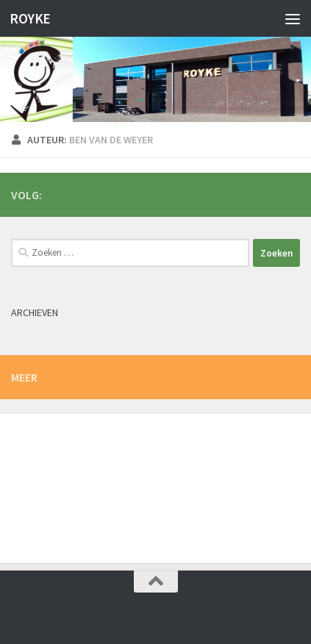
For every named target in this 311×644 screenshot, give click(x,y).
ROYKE (30, 18)
